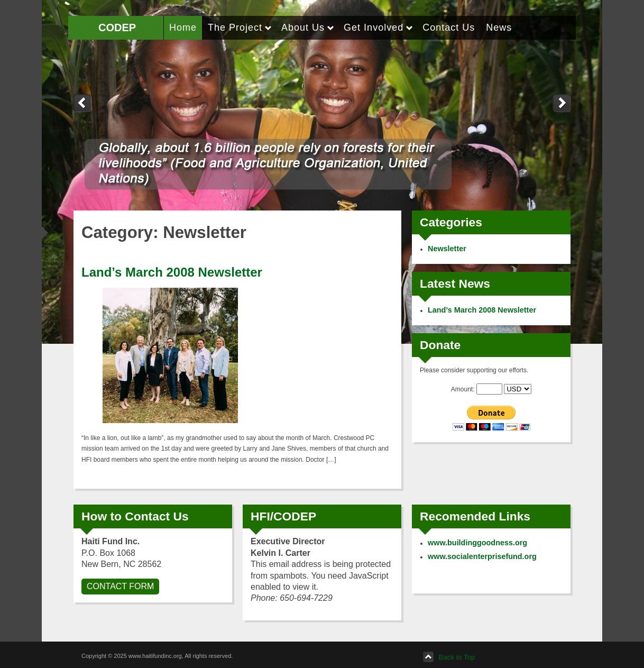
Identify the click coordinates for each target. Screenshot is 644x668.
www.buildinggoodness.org (477, 543)
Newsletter (447, 249)
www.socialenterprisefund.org (482, 556)
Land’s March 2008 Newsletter (172, 272)
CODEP (117, 28)
